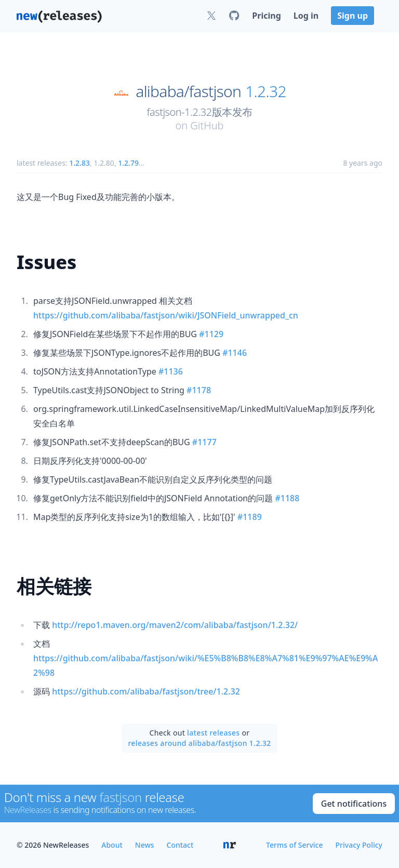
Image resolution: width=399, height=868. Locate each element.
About (112, 845)
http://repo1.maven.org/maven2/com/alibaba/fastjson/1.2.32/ (175, 625)
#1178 (199, 390)
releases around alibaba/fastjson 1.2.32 (199, 743)
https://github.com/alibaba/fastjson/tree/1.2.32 (146, 691)
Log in (306, 16)
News (145, 845)
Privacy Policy (359, 845)
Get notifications (354, 804)
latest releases (213, 733)
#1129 (211, 334)
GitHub (207, 125)
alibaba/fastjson (188, 91)
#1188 (287, 498)
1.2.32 (266, 91)
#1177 (204, 442)
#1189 (250, 517)
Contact (180, 845)
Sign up (353, 16)
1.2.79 (128, 163)
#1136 (171, 371)
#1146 (235, 353)
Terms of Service (294, 845)
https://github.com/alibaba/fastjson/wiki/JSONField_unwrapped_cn (166, 315)
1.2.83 (79, 163)
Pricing (266, 16)
